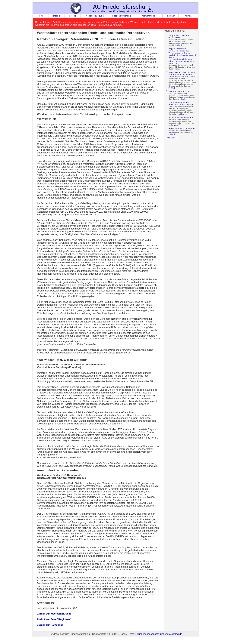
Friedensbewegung (94, 16)
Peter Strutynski (112, 22)
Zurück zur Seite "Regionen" (54, 619)
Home (41, 16)
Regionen (171, 16)
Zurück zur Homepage (50, 625)
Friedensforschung (122, 16)
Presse (73, 16)
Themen (188, 16)
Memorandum (149, 16)
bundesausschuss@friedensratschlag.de (160, 634)
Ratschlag (57, 16)
